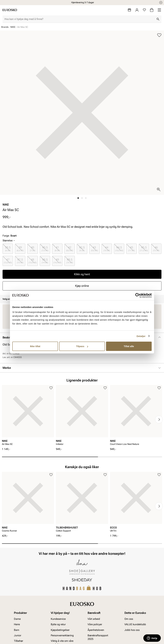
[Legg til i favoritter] (159, 35)
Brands (5, 27)
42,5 (82, 249)
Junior (18, 635)
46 (156, 249)
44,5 (119, 249)
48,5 (45, 261)
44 (107, 249)
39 (20, 249)
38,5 (8, 249)
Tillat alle (129, 346)
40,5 (45, 249)
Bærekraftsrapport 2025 (98, 637)
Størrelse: (8, 240)
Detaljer (141, 336)
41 (57, 249)
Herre (17, 625)
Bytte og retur (58, 625)
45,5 (144, 249)
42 (70, 249)
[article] (28, 416)
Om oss (129, 619)
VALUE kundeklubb (135, 625)
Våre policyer (95, 625)
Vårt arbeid (94, 619)
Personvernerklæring (62, 635)
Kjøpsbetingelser (60, 630)
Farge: (10, 236)
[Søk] (158, 19)
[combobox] (79, 19)
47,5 (20, 261)
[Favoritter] (144, 10)
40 (33, 249)
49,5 (70, 261)
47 (8, 261)
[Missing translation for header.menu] (159, 10)
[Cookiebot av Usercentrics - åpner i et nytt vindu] (138, 295)
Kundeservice (58, 619)
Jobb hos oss (132, 630)
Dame (17, 619)
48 (33, 261)
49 (57, 261)
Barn (17, 630)
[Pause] (161, 3)
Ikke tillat (35, 346)
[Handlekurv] (152, 10)
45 (131, 249)
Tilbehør (18, 641)
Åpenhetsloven (96, 630)
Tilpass (82, 346)
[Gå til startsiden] (10, 10)
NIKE (13, 27)
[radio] (8, 249)
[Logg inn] (137, 10)
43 (94, 249)
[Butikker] (129, 10)
